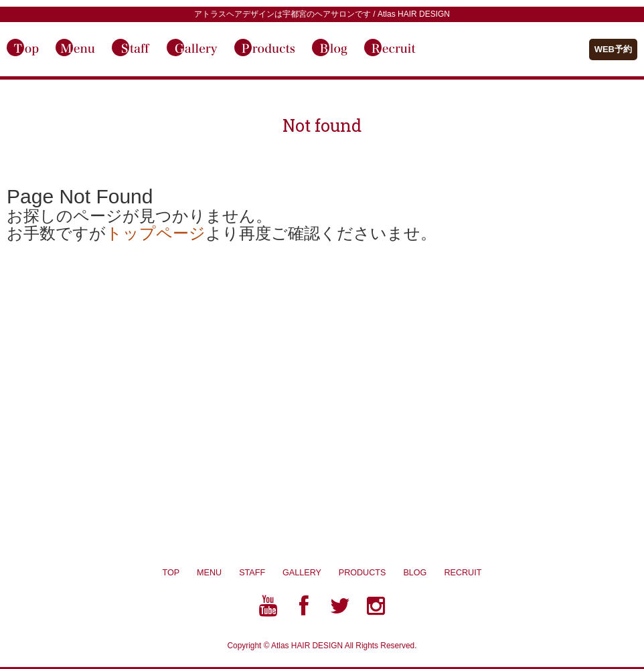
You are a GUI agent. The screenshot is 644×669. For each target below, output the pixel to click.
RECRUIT (463, 573)
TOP (171, 573)
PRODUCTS (371, 573)
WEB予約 (613, 49)
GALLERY (311, 573)
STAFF (252, 573)
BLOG (423, 573)
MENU (209, 573)
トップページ (156, 233)
